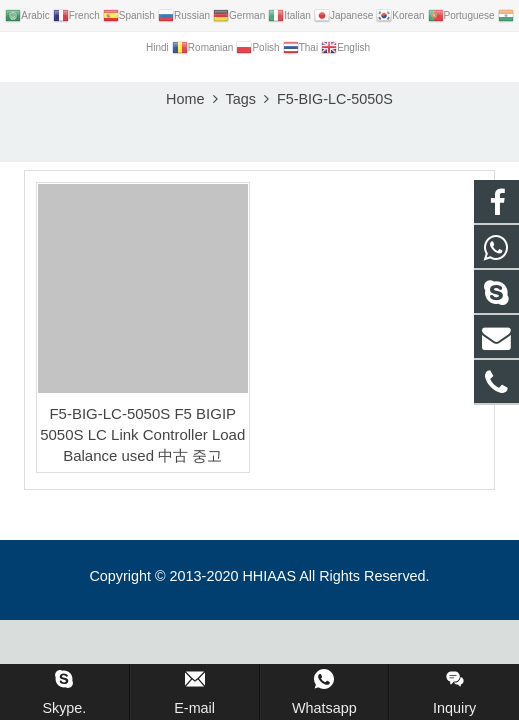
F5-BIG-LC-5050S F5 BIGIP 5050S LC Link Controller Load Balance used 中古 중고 (142, 434)
